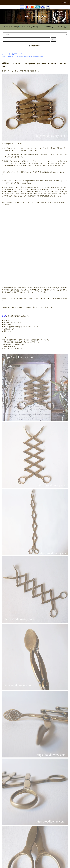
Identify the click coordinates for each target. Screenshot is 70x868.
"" (11, 27)
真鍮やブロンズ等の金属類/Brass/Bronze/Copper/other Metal (25, 57)
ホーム (4, 54)
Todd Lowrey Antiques (35, 16)
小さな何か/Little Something (16, 54)
